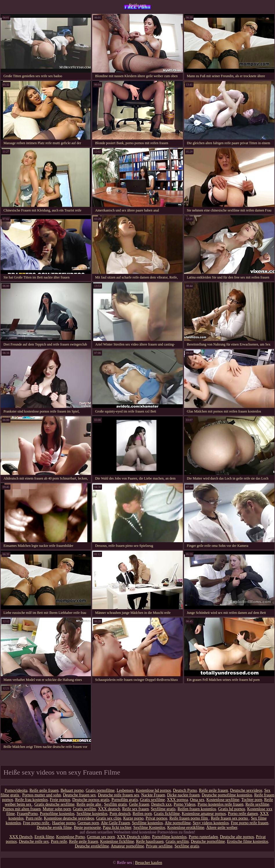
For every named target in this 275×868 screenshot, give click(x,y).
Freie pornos (60, 800)
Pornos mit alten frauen (22, 809)
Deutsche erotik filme (54, 828)
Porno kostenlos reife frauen (221, 804)
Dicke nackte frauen (183, 795)
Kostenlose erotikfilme (186, 828)
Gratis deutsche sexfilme (54, 804)
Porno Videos (185, 804)
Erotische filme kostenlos (247, 841)
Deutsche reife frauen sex (119, 795)
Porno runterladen (203, 837)
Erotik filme (44, 837)
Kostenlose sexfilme (223, 800)
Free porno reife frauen (250, 823)
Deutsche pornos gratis (91, 800)
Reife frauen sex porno (230, 818)
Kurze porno (133, 818)
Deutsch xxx (161, 804)
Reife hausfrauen (150, 841)
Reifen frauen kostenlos (197, 809)
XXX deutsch (109, 809)
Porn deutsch (120, 814)
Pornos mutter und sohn (42, 795)
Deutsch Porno (185, 790)
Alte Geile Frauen (115, 823)
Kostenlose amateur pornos (204, 814)
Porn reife (34, 818)
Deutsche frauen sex (79, 795)
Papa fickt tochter (117, 828)
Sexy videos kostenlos (211, 823)
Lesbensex (125, 790)
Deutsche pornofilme (208, 841)
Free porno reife (37, 823)
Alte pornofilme (178, 823)
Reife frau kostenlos (31, 800)
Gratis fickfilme (167, 814)
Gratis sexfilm (85, 809)
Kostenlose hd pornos (153, 790)
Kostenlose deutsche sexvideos (69, 818)
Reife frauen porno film (189, 818)
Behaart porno (72, 790)
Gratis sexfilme (152, 800)
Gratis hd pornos (232, 809)
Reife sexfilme (257, 804)
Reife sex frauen (136, 809)
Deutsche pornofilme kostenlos (227, 795)
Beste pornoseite (87, 828)
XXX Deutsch (21, 837)
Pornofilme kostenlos (57, 814)
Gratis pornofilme (100, 790)
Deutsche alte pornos (237, 837)
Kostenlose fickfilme (117, 841)
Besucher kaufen (149, 863)
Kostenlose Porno (71, 837)
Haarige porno (64, 823)
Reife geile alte (89, 804)
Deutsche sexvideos (246, 790)
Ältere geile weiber (222, 828)
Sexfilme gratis (163, 809)
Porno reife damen (243, 814)
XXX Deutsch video (134, 837)
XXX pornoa (177, 800)
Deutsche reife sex (34, 841)
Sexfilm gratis (115, 804)
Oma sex (197, 800)
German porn (88, 823)
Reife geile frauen (44, 790)
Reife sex (138, 5)
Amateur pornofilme (127, 846)
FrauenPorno (27, 814)
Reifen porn (142, 814)
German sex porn (101, 837)
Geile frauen (139, 804)
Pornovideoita (16, 790)
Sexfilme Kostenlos (149, 828)
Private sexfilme (159, 846)
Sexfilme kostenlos (92, 814)
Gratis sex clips (109, 818)
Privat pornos (157, 818)
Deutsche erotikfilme (92, 846)
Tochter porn (252, 800)
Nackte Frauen (153, 795)
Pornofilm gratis (125, 800)
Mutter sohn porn (57, 809)
